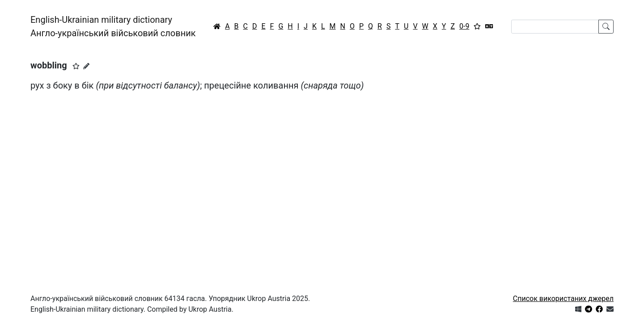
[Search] (555, 27)
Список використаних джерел (563, 299)
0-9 (464, 26)
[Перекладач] (489, 26)
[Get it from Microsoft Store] (578, 309)
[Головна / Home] (217, 26)
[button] (76, 66)
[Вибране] (477, 26)
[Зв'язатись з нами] (610, 309)
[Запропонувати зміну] (86, 66)
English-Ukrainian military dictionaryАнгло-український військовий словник (113, 26)
